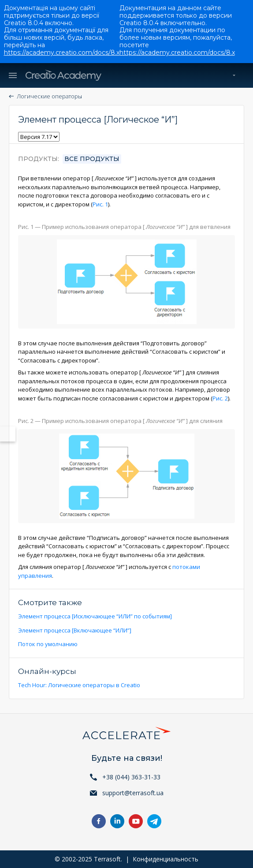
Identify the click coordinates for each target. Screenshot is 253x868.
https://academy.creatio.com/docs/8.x (62, 52)
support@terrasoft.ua (133, 793)
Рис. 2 (220, 398)
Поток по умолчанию (48, 644)
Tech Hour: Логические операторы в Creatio (79, 685)
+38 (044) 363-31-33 (131, 777)
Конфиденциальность (166, 859)
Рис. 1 (100, 204)
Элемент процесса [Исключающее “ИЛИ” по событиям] (95, 616)
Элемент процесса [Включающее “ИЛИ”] (75, 630)
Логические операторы (49, 96)
